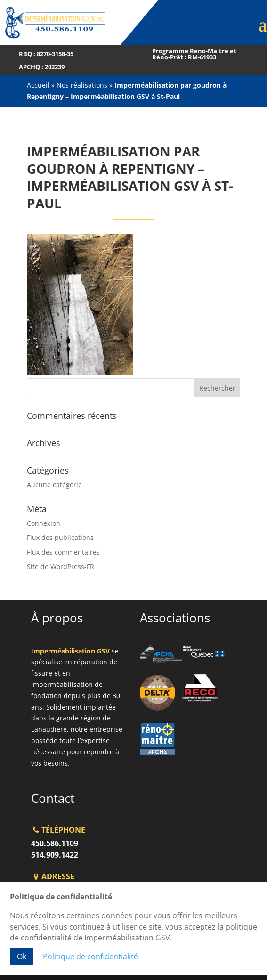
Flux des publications (60, 537)
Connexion (44, 523)
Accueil (38, 85)
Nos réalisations (82, 85)
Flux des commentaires (63, 552)
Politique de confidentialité (90, 956)
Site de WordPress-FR (61, 567)
